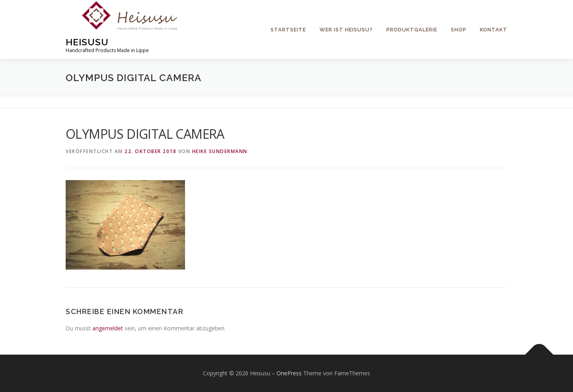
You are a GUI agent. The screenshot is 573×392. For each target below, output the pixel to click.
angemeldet (108, 328)
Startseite (288, 30)
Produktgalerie (412, 30)
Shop (459, 30)
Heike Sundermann (220, 151)
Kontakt (494, 30)
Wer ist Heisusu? (346, 30)
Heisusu (87, 42)
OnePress (289, 373)
